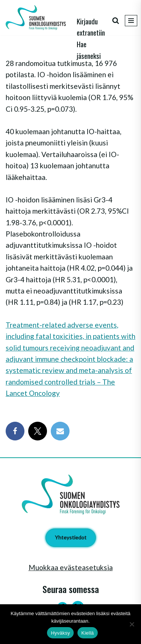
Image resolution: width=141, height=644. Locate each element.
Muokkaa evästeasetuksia (71, 567)
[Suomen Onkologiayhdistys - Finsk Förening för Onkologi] (38, 18)
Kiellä (87, 633)
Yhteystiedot (71, 537)
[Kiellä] (132, 624)
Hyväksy (60, 633)
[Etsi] (116, 20)
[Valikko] (131, 21)
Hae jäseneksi (89, 49)
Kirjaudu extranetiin (91, 27)
